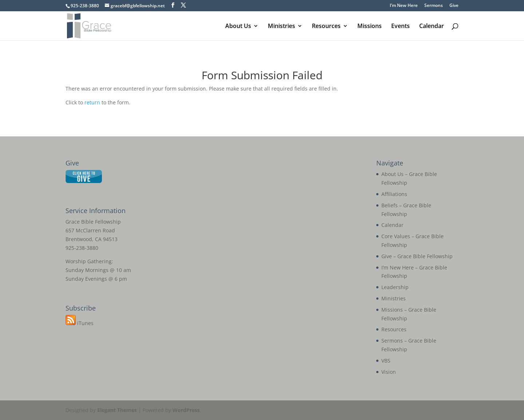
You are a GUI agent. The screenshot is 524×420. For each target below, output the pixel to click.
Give (454, 6)
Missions (370, 27)
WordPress (186, 410)
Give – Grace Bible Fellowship (417, 256)
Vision (389, 372)
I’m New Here (404, 6)
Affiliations (394, 194)
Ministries (281, 27)
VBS (386, 361)
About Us (238, 27)
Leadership (395, 287)
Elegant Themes (117, 410)
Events (400, 27)
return (92, 102)
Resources (326, 27)
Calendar (432, 27)
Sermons (434, 6)
